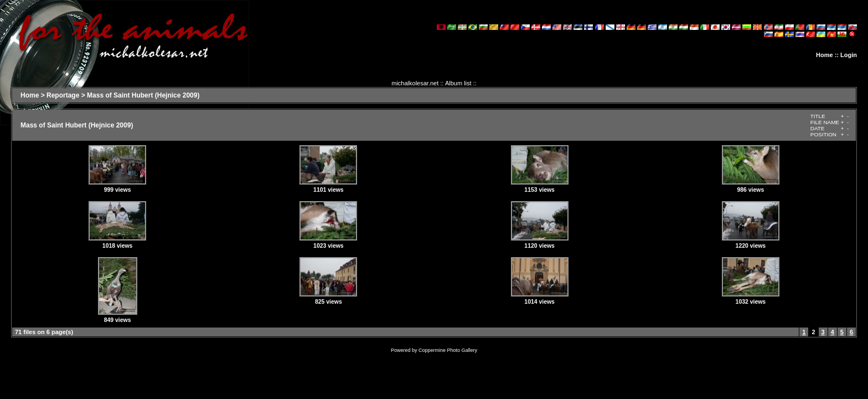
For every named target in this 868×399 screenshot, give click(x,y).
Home (825, 55)
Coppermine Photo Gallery (448, 350)
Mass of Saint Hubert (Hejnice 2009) (143, 95)
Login (849, 55)
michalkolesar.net (415, 83)
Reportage (63, 95)
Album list (458, 83)
